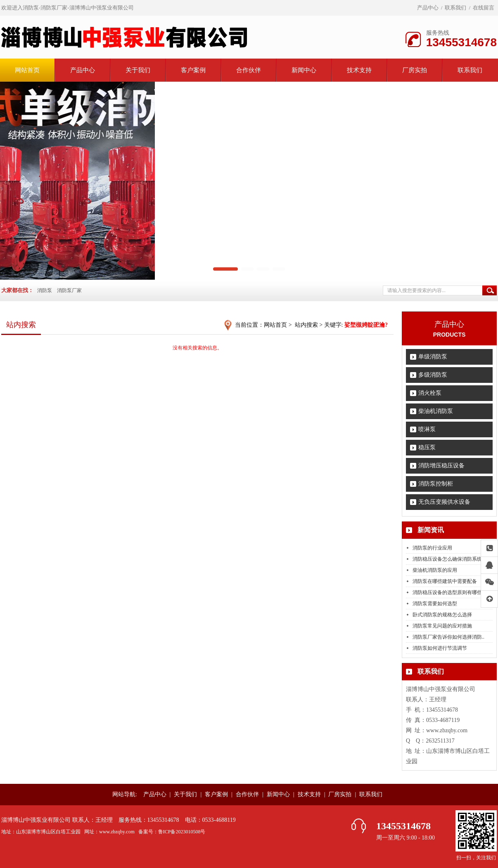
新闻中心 (304, 70)
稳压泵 (427, 447)
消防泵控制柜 (436, 484)
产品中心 (428, 8)
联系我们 (455, 8)
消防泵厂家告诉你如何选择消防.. (448, 637)
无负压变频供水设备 (444, 502)
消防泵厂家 (69, 290)
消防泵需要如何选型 (435, 604)
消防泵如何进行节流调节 (440, 648)
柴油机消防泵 (436, 411)
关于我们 (138, 70)
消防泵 (45, 290)
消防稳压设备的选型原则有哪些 (447, 592)
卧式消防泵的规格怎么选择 (442, 615)
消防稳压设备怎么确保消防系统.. (448, 559)
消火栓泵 (430, 393)
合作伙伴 (249, 70)
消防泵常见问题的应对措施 (442, 626)
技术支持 (359, 70)
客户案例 (193, 70)
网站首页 (27, 70)
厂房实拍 (415, 70)
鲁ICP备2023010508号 (182, 832)
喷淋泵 (427, 429)
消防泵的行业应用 (432, 548)
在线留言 (484, 8)
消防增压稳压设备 (441, 466)
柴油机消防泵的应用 (435, 570)
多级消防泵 (433, 375)
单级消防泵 (433, 357)
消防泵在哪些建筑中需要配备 (445, 581)
